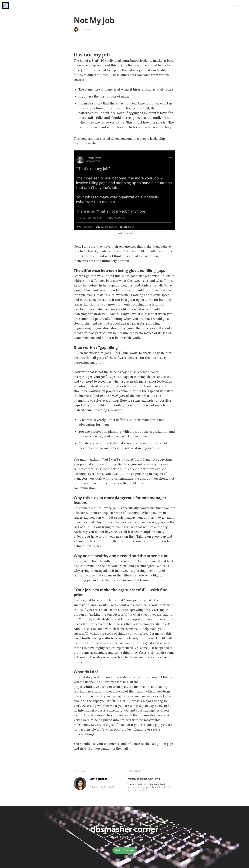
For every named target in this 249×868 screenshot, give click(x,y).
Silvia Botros (157, 787)
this (101, 143)
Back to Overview (124, 850)
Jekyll (157, 779)
